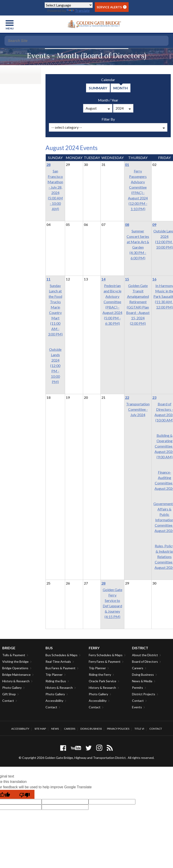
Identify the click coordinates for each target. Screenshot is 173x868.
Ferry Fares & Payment (105, 661)
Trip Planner (54, 675)
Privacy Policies (118, 729)
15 (127, 279)
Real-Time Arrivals (58, 661)
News (55, 729)
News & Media (142, 681)
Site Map (40, 729)
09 (154, 224)
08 (127, 224)
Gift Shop (9, 694)
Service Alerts (112, 7)
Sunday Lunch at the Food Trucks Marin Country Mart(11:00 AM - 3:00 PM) (55, 310)
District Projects (144, 694)
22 (127, 397)
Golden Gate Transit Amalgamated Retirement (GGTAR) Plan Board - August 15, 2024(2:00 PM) (138, 304)
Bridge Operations (15, 668)
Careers (138, 668)
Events (137, 707)
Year (115, 100)
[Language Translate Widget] (69, 5)
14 (103, 279)
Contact (8, 701)
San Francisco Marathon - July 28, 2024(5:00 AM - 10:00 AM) (55, 190)
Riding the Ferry (100, 675)
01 (127, 165)
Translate (78, 10)
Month (103, 100)
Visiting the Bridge (15, 661)
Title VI (139, 729)
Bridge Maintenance (16, 675)
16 (154, 279)
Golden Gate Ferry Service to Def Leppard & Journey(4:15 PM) (113, 603)
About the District (145, 655)
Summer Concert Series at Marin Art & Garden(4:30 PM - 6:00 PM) (138, 244)
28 (48, 165)
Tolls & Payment (14, 655)
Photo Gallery (12, 688)
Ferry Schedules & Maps (106, 655)
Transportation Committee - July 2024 (138, 409)
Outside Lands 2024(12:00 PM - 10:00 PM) (55, 366)
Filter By (108, 119)
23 (154, 397)
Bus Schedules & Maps (61, 655)
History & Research (16, 681)
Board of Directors (145, 661)
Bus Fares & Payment (60, 668)
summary (98, 88)
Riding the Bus (56, 681)
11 (48, 279)
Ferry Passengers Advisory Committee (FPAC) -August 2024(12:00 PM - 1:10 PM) (138, 190)
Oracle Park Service (102, 681)
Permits (138, 688)
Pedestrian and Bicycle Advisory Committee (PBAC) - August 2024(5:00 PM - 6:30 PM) (112, 304)
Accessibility (54, 701)
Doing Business (143, 675)
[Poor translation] (25, 794)
